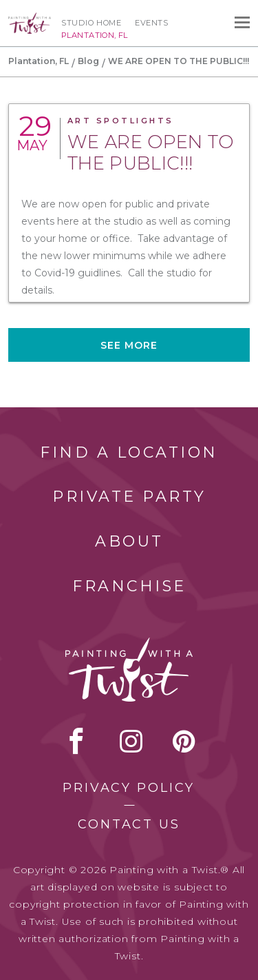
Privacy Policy (129, 788)
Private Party (129, 497)
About (129, 541)
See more (129, 345)
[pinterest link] (184, 741)
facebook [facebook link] (76, 741)
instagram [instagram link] (131, 741)
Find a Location (129, 452)
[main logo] (30, 19)
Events (151, 23)
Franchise (129, 586)
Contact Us (129, 824)
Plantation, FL (39, 61)
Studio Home (91, 23)
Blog (88, 61)
